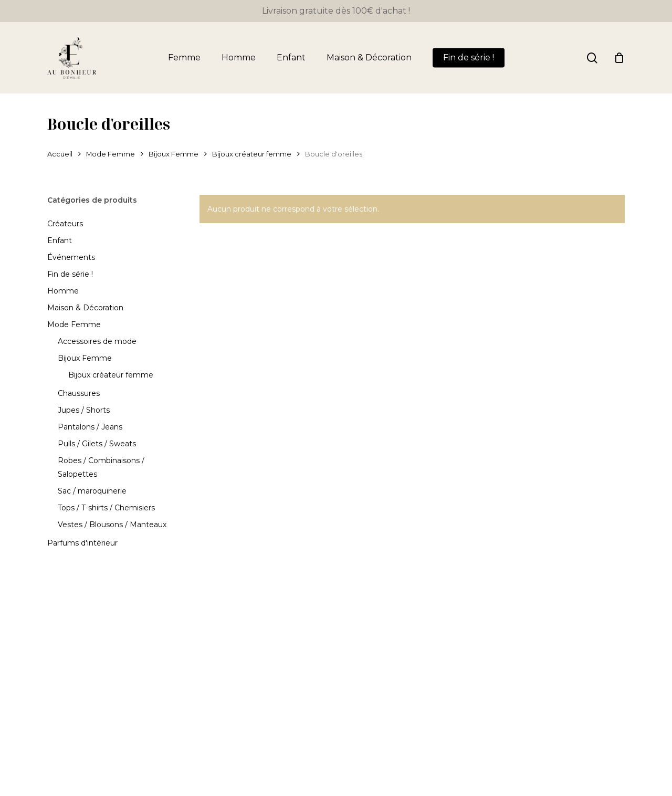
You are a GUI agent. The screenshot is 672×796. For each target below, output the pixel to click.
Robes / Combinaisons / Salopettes (101, 467)
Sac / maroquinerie (92, 491)
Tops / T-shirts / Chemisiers (106, 508)
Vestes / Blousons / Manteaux (112, 525)
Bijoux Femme (174, 154)
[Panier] (619, 58)
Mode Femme (111, 154)
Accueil (60, 154)
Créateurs (65, 224)
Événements (71, 257)
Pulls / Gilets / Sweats (97, 444)
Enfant (60, 240)
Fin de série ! (70, 274)
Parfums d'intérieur (82, 543)
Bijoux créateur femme (252, 154)
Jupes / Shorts (84, 410)
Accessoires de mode (97, 341)
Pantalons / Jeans (90, 427)
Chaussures (79, 393)
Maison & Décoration (85, 308)
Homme (63, 291)
